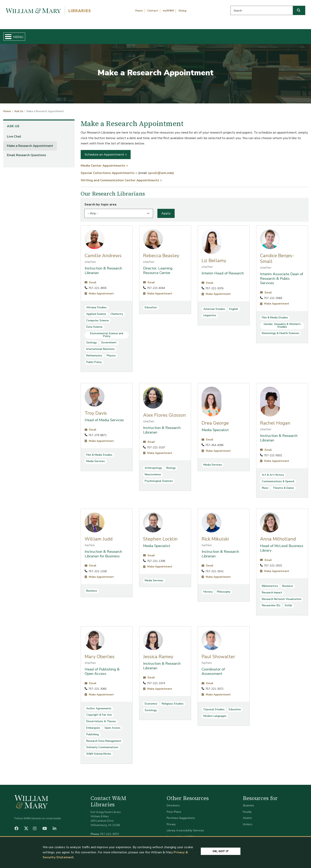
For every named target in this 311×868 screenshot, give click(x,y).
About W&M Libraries (237, 35)
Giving (182, 11)
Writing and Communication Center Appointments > (121, 177)
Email (90, 279)
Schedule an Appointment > (106, 151)
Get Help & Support (121, 35)
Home (24, 35)
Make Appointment (99, 290)
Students (248, 802)
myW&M (168, 11)
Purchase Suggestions (181, 815)
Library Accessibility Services (185, 827)
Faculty (247, 808)
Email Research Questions (26, 152)
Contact (153, 11)
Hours (139, 11)
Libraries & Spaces (178, 35)
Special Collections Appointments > (109, 169)
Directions (173, 802)
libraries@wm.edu (110, 835)
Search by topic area (100, 201)
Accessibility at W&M (180, 833)
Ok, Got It (221, 851)
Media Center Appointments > (104, 162)
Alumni (247, 815)
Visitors (248, 821)
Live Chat (14, 133)
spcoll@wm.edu (160, 169)
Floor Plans (174, 808)
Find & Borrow (67, 35)
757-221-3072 (110, 831)
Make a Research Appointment (30, 142)
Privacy (171, 821)
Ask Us (286, 35)
